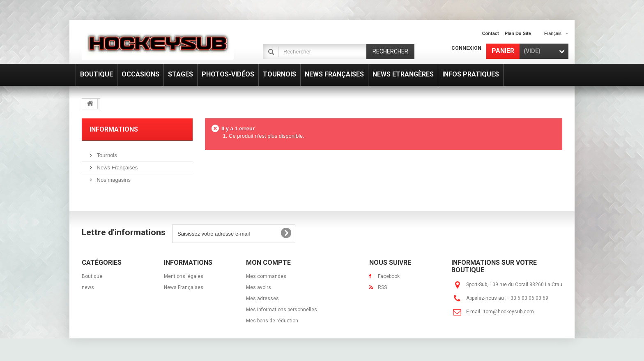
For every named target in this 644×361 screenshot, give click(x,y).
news (88, 287)
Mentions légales (184, 276)
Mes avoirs (259, 287)
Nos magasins (113, 180)
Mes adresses (262, 299)
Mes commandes (266, 276)
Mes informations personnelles (282, 310)
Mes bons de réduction (272, 321)
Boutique (92, 276)
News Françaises (116, 168)
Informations (114, 129)
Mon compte (268, 263)
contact (491, 33)
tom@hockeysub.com (509, 312)
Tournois (106, 155)
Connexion (466, 48)
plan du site (518, 33)
